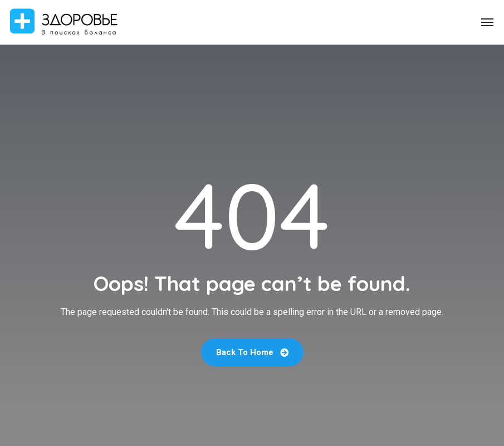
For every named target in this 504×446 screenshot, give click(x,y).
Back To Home (252, 352)
